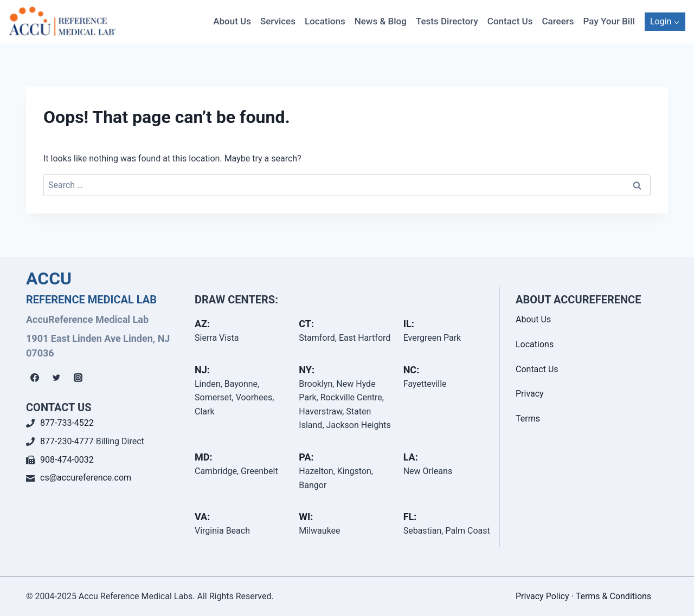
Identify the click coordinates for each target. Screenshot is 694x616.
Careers (558, 21)
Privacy (530, 394)
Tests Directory (447, 21)
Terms (528, 419)
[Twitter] (56, 378)
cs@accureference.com (86, 478)
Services (278, 21)
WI (304, 517)
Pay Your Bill (609, 21)
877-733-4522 (67, 423)
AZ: (202, 324)
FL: (410, 517)
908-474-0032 (67, 460)
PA (305, 457)
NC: (412, 370)
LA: (411, 457)
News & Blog (381, 21)
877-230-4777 (67, 441)
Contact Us (510, 21)
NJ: (202, 370)
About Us (232, 21)
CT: (306, 324)
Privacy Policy (542, 596)
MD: (204, 457)
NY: (307, 370)
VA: (202, 517)
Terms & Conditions (614, 596)
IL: (409, 324)
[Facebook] (35, 378)
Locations (325, 21)
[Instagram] (78, 378)
